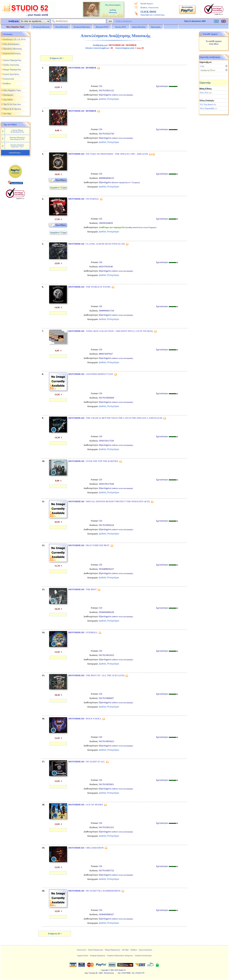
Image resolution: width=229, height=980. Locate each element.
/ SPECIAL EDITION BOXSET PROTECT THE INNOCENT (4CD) (109, 501)
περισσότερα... (15, 153)
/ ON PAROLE (84, 199)
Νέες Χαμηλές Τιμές (15, 27)
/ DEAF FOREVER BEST (89, 545)
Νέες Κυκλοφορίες (11, 44)
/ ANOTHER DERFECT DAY (91, 374)
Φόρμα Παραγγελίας (12, 70)
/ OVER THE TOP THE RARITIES (93, 461)
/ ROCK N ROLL (85, 719)
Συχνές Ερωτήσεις (11, 74)
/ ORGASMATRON (86, 848)
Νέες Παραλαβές (207, 108)
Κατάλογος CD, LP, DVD (14, 39)
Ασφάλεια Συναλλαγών (143, 956)
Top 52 (12, 104)
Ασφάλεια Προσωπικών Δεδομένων (120, 956)
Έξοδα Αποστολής (11, 65)
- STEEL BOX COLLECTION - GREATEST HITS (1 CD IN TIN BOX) (111, 331)
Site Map (7, 114)
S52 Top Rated (206, 104)
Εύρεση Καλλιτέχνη (12, 53)
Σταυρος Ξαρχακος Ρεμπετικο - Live (17, 146)
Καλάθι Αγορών (147, 3)
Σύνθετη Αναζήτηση (124, 21)
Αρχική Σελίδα (83, 956)
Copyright (104, 970)
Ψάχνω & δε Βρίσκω (12, 109)
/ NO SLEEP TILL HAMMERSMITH (94, 891)
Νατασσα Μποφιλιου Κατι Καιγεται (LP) (17, 138)
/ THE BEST (83, 589)
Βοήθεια (144, 7)
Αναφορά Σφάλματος (97, 956)
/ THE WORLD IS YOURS (89, 287)
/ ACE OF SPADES (86, 805)
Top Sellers (8, 100)
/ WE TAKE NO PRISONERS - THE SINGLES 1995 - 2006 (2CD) (108, 154)
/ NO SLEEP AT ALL (87, 762)
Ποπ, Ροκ (204, 93)
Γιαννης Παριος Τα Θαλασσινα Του (17, 131)
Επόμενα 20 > (56, 58)
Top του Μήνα (10, 125)
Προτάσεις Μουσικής (13, 49)
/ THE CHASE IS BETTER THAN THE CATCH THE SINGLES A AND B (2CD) (115, 418)
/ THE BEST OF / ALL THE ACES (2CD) (96, 675)
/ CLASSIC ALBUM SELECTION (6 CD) (97, 244)
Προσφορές (156, 27)
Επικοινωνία (154, 7)
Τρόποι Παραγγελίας (12, 60)
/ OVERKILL (83, 632)
